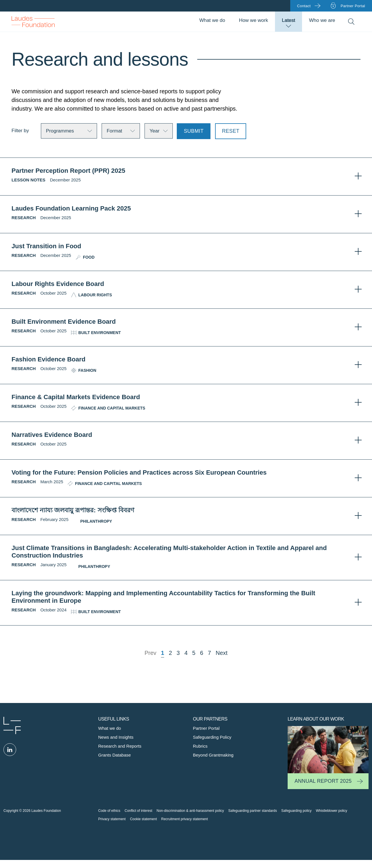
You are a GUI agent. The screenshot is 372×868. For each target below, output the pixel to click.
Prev (150, 653)
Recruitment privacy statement (185, 819)
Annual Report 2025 (323, 781)
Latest (289, 20)
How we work (254, 20)
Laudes (12, 725)
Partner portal (353, 6)
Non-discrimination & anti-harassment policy (190, 811)
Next (222, 653)
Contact (304, 6)
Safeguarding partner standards (253, 811)
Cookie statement (143, 819)
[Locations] (159, 131)
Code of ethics (109, 811)
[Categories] (121, 131)
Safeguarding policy (296, 811)
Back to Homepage (33, 22)
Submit (194, 131)
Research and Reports (120, 746)
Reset (231, 131)
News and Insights (116, 737)
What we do (212, 20)
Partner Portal (206, 728)
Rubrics (200, 746)
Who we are (322, 20)
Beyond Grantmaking (213, 755)
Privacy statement (112, 819)
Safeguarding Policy (212, 737)
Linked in (10, 750)
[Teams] (69, 131)
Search (351, 22)
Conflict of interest (138, 811)
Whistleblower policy (332, 811)
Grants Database (114, 755)
